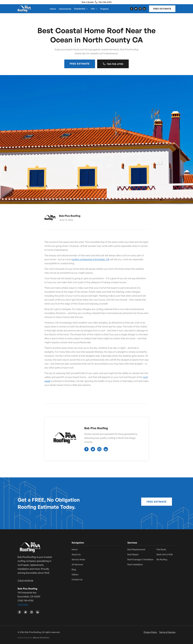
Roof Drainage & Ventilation (140, 559)
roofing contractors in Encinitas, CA (90, 259)
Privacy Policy (150, 632)
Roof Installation (135, 564)
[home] (24, 9)
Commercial (65, 9)
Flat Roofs (161, 549)
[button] (81, 9)
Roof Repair (133, 554)
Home (53, 9)
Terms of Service (167, 632)
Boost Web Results (42, 638)
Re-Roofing (162, 559)
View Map (23, 604)
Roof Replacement (136, 549)
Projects (104, 9)
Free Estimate (162, 9)
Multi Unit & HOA (165, 554)
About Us (76, 554)
